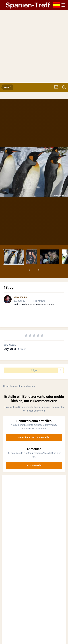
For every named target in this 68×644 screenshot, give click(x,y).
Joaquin (23, 297)
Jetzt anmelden (34, 465)
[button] (30, 270)
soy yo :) (10, 349)
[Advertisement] (34, 47)
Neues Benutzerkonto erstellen (34, 437)
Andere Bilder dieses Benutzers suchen (34, 304)
